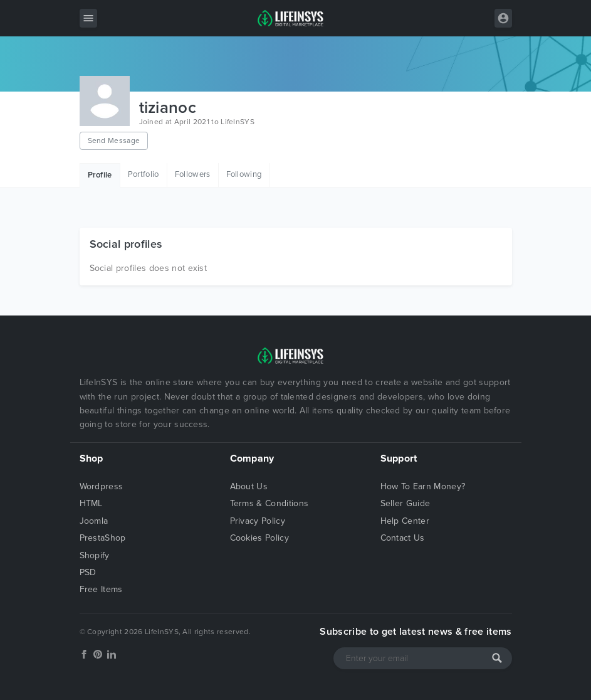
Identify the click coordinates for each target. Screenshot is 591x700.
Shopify (95, 555)
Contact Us (403, 538)
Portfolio (144, 174)
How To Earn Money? (423, 486)
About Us (249, 486)
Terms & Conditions (269, 503)
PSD (88, 572)
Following (244, 174)
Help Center (405, 521)
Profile (100, 175)
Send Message (114, 141)
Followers (193, 174)
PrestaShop (103, 538)
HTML (91, 503)
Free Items (101, 589)
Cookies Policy (259, 538)
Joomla (94, 521)
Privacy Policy (258, 521)
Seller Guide (405, 503)
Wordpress (102, 486)
